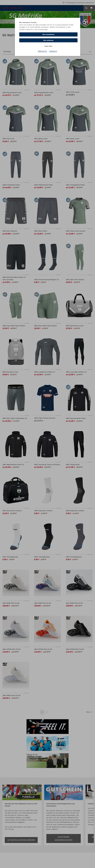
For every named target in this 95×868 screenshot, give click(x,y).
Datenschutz (42, 51)
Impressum (53, 51)
